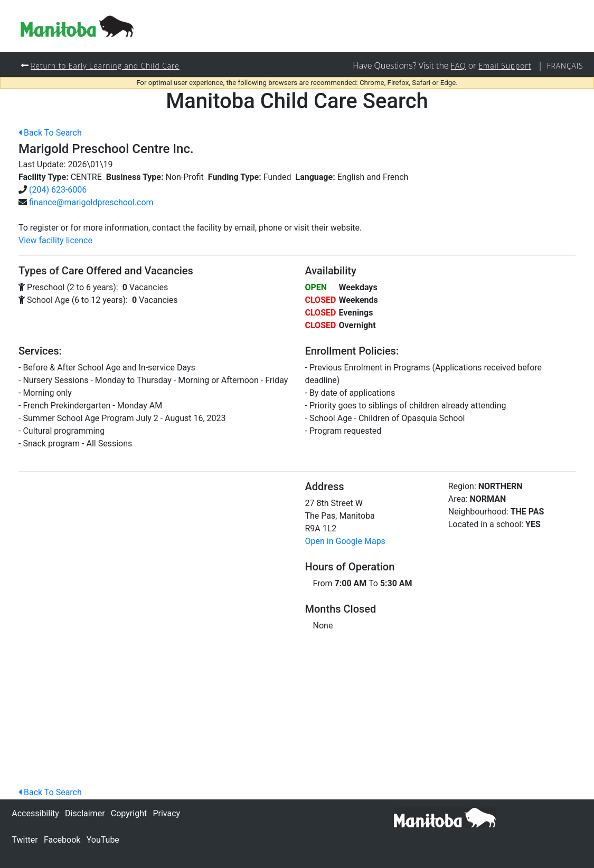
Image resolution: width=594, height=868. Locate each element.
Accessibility (35, 813)
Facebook (62, 840)
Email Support (503, 66)
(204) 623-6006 (58, 190)
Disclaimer (85, 813)
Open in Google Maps (345, 542)
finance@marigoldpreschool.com (91, 203)
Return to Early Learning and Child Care (108, 66)
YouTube (103, 840)
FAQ (455, 66)
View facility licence (55, 241)
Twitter (25, 840)
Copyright (129, 813)
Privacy (166, 813)
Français (564, 66)
